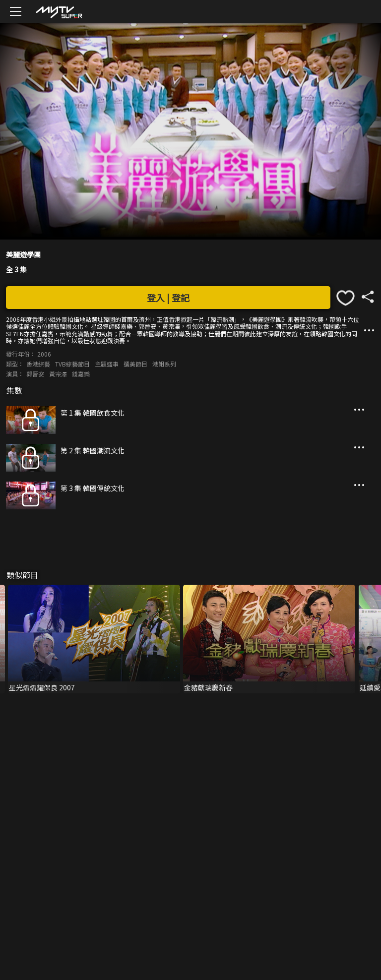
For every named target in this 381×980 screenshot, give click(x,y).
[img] (59, 12)
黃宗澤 (58, 374)
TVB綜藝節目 (72, 364)
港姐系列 (164, 364)
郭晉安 (35, 374)
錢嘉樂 (81, 374)
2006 (44, 354)
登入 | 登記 (168, 298)
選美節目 (135, 364)
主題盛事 (107, 364)
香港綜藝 (38, 364)
